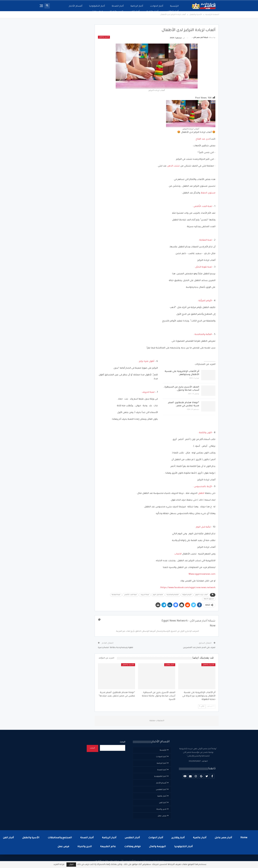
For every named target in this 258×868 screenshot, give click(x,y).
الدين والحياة (161, 809)
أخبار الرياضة (137, 6)
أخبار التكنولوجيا (97, 6)
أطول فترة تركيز (147, 361)
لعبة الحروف (148, 392)
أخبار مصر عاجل (223, 838)
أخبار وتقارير (170, 665)
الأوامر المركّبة (205, 301)
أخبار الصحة (118, 6)
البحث (123, 742)
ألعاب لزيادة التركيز (201, 595)
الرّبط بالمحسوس (203, 487)
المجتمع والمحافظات (60, 838)
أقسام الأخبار (161, 783)
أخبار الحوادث (157, 6)
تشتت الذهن (173, 166)
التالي (202, 706)
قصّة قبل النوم (203, 527)
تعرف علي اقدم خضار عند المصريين (199, 648)
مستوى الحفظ (208, 193)
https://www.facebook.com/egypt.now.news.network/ (188, 588)
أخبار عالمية (162, 796)
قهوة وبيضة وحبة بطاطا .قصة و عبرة (116, 648)
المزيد (79, 6)
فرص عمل (162, 816)
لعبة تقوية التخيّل (204, 267)
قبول (71, 865)
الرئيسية (174, 6)
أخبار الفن (163, 803)
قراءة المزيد (59, 865)
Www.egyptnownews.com (202, 574)
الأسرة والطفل (104, 37)
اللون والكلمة (205, 433)
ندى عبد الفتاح (203, 139)
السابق (211, 706)
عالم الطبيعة (108, 847)
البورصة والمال (157, 847)
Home (244, 838)
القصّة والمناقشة (203, 334)
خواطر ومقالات (132, 847)
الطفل (201, 493)
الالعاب (178, 554)
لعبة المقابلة (206, 240)
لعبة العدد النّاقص (203, 206)
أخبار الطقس (161, 790)
